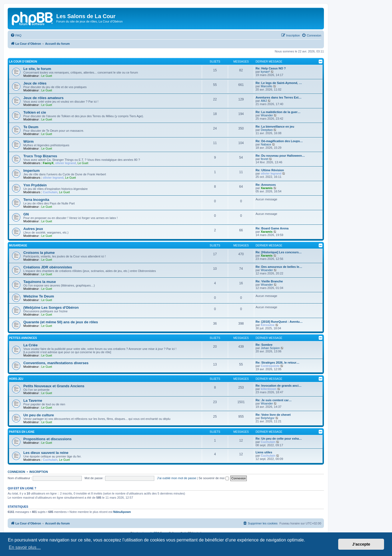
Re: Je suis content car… (274, 400)
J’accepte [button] (361, 544)
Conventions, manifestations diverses (56, 363)
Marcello (267, 86)
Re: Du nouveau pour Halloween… (280, 156)
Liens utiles (264, 452)
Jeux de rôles (35, 83)
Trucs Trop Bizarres (40, 156)
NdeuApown (122, 512)
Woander (267, 115)
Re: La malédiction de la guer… (278, 112)
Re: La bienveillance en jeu (275, 127)
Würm (28, 141)
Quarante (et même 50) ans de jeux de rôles (61, 322)
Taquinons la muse (40, 282)
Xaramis (267, 188)
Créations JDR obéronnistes (48, 267)
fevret (265, 159)
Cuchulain (50, 192)
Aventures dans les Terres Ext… (279, 97)
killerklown (269, 389)
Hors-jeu (16, 379)
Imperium (31, 171)
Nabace (266, 144)
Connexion (16, 472)
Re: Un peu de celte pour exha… (279, 439)
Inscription (39, 472)
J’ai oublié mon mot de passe (177, 478)
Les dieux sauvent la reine (46, 453)
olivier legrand (65, 163)
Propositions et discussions (47, 439)
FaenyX (48, 163)
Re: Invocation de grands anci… (278, 386)
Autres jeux (33, 229)
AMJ (264, 101)
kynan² (265, 72)
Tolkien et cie (35, 112)
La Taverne (33, 401)
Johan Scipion (270, 348)
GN (26, 214)
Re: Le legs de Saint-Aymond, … (279, 83)
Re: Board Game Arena (272, 228)
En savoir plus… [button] (25, 547)
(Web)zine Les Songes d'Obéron (51, 308)
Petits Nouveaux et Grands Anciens (54, 386)
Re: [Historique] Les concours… (279, 252)
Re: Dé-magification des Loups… (279, 141)
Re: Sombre (264, 345)
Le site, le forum (37, 69)
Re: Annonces (266, 185)
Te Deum (31, 127)
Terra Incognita (36, 200)
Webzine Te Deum (39, 296)
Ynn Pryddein (35, 185)
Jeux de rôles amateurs (44, 98)
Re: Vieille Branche (269, 281)
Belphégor (268, 418)
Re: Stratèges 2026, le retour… (278, 363)
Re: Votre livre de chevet (273, 415)
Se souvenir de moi (214, 478)
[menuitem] (16, 35)
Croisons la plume (39, 253)
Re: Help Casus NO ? (271, 68)
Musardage (18, 245)
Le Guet (47, 76)
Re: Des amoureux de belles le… (279, 267)
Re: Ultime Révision (270, 170)
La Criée (30, 345)
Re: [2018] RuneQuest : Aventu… (279, 322)
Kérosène (268, 325)
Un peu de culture (39, 415)
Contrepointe (270, 366)
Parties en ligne (22, 432)
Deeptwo (267, 130)
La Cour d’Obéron (23, 62)
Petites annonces (23, 338)
